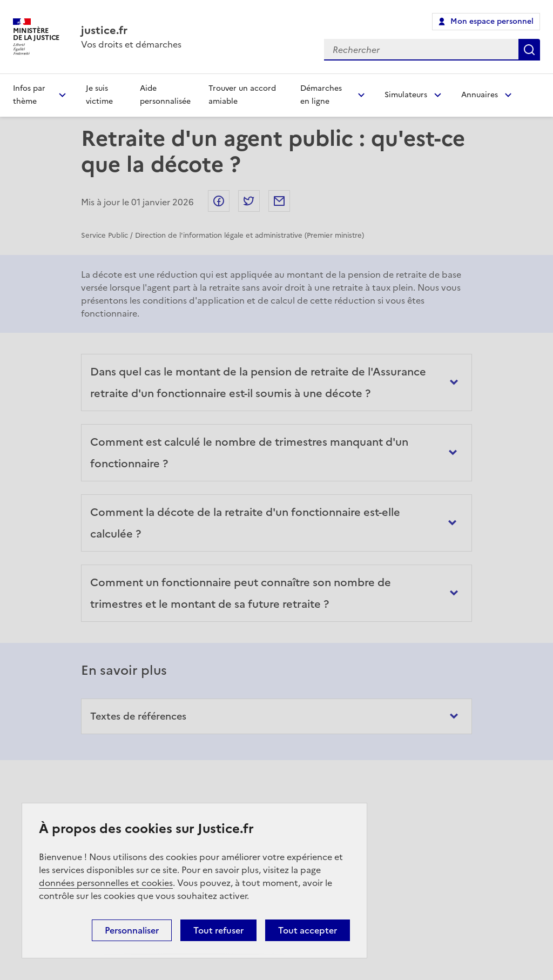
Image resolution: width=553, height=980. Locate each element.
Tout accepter (308, 930)
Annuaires (480, 95)
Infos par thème (29, 95)
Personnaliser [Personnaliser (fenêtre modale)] (132, 930)
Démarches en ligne (321, 95)
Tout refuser (218, 930)
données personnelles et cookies (106, 883)
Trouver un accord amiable (242, 95)
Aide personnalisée (165, 95)
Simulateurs (406, 95)
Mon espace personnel (492, 21)
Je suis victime (99, 95)
